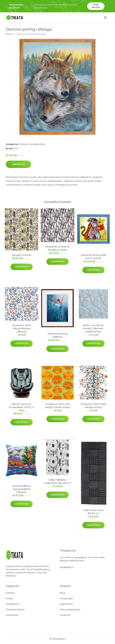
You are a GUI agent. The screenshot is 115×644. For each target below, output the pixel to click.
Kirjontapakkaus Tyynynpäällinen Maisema (22, 489)
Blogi (62, 593)
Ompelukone (13, 604)
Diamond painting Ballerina (58, 335)
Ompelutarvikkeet (15, 609)
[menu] (106, 18)
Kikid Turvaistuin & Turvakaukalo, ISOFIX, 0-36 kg (22, 407)
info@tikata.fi (67, 567)
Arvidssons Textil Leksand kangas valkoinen (22, 328)
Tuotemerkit (12, 615)
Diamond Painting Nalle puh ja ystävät (93, 257)
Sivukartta (65, 615)
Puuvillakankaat (37, 144)
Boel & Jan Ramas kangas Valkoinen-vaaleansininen (94, 328)
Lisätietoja (18, 164)
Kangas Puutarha (22, 255)
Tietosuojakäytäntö (70, 609)
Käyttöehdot (66, 604)
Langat (10, 598)
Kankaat (24, 144)
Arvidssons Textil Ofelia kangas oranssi (94, 406)
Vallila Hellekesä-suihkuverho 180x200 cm (58, 481)
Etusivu (9, 34)
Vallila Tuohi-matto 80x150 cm (94, 512)
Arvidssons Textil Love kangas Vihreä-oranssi (58, 406)
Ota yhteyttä (66, 598)
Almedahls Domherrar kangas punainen (58, 248)
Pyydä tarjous (96, 6)
